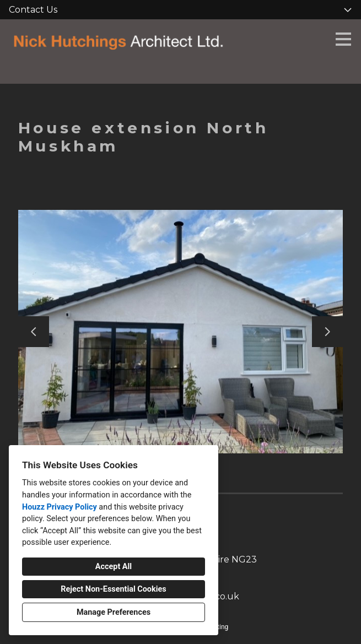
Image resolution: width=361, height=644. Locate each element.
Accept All (114, 567)
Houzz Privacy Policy (60, 507)
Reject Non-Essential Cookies (113, 589)
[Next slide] (327, 332)
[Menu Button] (343, 39)
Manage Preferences (114, 612)
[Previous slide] (34, 332)
